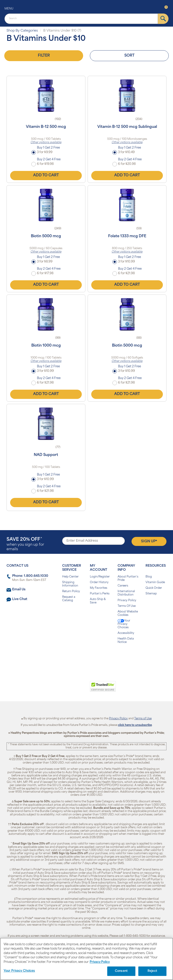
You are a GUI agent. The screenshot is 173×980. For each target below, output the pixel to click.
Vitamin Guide (155, 582)
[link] (68, 689)
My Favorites (99, 588)
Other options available (46, 143)
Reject (152, 971)
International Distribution (126, 593)
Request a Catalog (69, 599)
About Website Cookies (128, 613)
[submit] (163, 19)
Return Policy (71, 591)
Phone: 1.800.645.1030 (30, 576)
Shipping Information (70, 584)
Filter (44, 56)
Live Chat (20, 599)
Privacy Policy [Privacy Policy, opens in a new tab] (100, 962)
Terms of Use (143, 719)
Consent (121, 971)
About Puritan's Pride (128, 579)
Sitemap (151, 594)
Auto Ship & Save (98, 601)
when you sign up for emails (25, 544)
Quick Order (154, 588)
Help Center (70, 577)
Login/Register (100, 577)
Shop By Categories (22, 31)
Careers (123, 586)
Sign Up (149, 541)
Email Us (19, 590)
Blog (149, 577)
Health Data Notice (126, 641)
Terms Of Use (127, 606)
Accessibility (126, 633)
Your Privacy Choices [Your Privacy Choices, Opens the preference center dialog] (19, 971)
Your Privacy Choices (124, 624)
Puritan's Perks (100, 594)
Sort (129, 56)
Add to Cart (46, 175)
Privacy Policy (127, 600)
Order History (99, 582)
